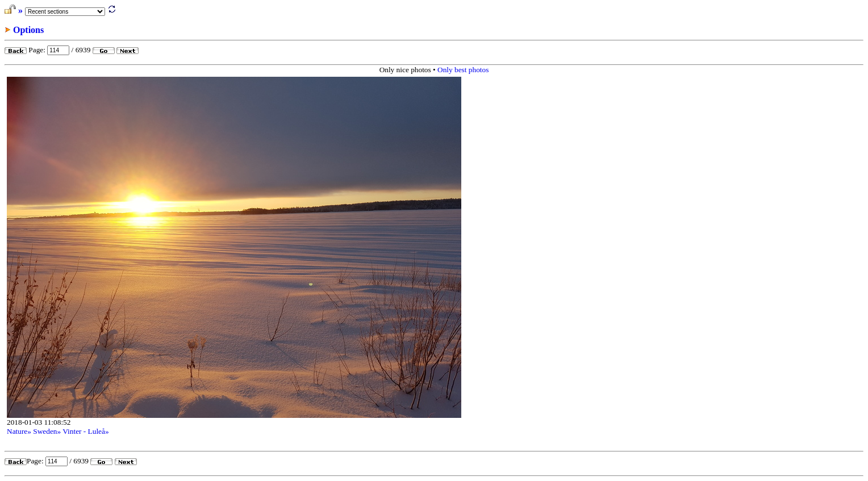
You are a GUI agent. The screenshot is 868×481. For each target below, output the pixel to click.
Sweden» (47, 431)
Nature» (19, 431)
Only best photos (463, 70)
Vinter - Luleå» (85, 431)
